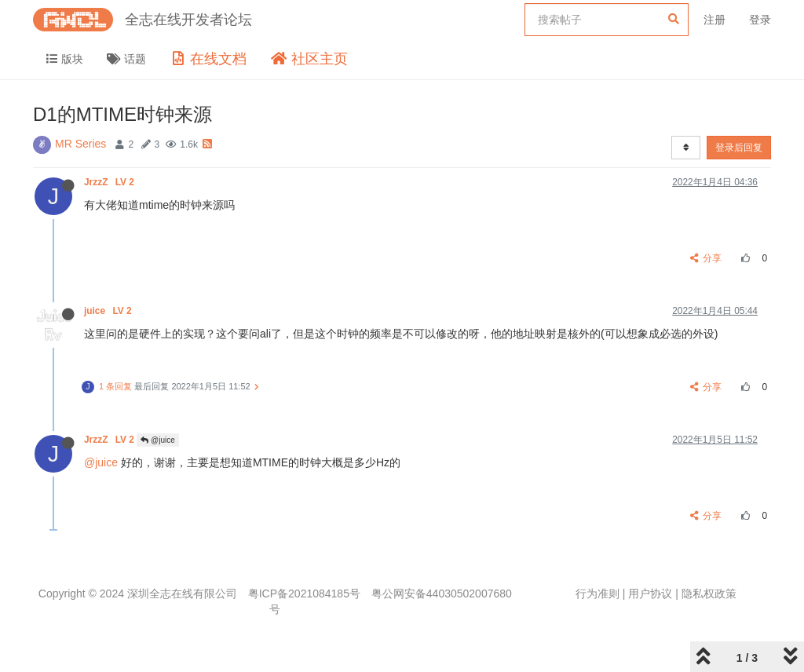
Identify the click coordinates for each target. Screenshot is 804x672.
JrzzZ (110, 182)
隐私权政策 (709, 593)
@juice (158, 440)
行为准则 (598, 593)
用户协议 (650, 593)
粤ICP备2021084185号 (304, 593)
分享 (706, 258)
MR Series (80, 144)
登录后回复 (739, 148)
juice (109, 311)
